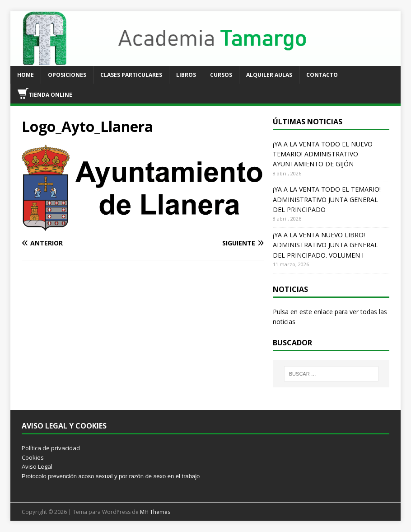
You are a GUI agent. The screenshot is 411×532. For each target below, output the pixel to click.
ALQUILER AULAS (269, 75)
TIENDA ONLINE (45, 94)
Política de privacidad (51, 448)
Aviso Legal (37, 466)
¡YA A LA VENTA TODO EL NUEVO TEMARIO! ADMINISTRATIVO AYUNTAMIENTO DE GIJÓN (323, 154)
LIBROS (186, 75)
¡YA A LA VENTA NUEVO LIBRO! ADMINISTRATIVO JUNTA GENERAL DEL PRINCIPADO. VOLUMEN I (325, 245)
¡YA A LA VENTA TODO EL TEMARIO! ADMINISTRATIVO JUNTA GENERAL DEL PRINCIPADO (327, 199)
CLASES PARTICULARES (131, 75)
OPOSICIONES (67, 75)
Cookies (33, 457)
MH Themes (155, 512)
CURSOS (221, 75)
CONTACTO (322, 75)
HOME (26, 75)
